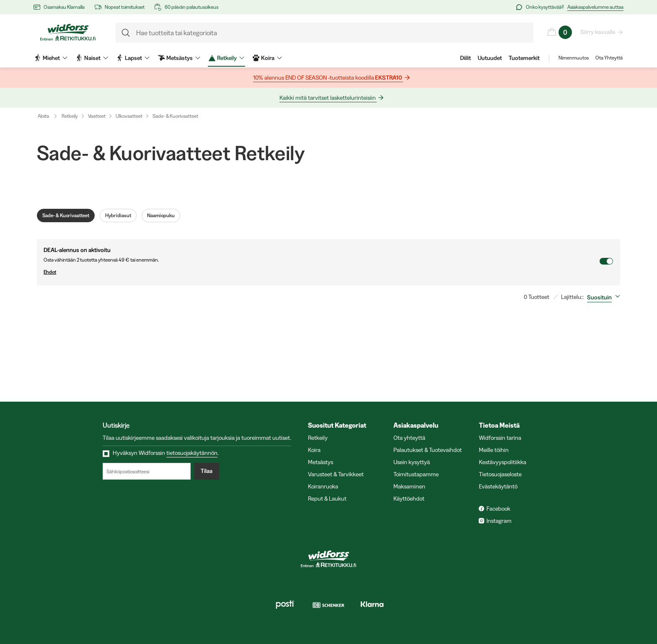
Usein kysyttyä (412, 462)
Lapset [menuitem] (133, 58)
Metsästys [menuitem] (179, 58)
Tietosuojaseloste (500, 474)
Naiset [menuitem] (92, 58)
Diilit (466, 58)
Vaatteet (97, 116)
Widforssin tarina (500, 438)
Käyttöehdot (409, 499)
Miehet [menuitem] (51, 58)
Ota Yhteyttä (609, 58)
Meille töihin (494, 450)
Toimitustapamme (416, 474)
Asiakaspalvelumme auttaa (595, 7)
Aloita (49, 116)
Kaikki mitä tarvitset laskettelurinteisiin (328, 98)
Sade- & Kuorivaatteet (175, 116)
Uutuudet (490, 58)
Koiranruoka (323, 486)
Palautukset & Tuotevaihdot (428, 450)
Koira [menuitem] (267, 58)
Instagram (499, 521)
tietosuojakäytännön (192, 453)
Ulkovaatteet (129, 116)
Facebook (498, 509)
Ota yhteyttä (409, 438)
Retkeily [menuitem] (226, 58)
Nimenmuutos (574, 58)
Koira (314, 450)
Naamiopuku (161, 216)
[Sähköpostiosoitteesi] (147, 471)
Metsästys (321, 462)
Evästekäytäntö (498, 486)
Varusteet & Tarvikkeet (336, 474)
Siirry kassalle (598, 32)
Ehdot (321, 272)
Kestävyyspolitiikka (503, 462)
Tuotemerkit (524, 58)
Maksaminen (409, 486)
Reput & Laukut (327, 499)
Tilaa (207, 471)
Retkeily (70, 116)
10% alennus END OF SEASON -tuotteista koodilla (328, 78)
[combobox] (605, 297)
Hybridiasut (118, 216)
